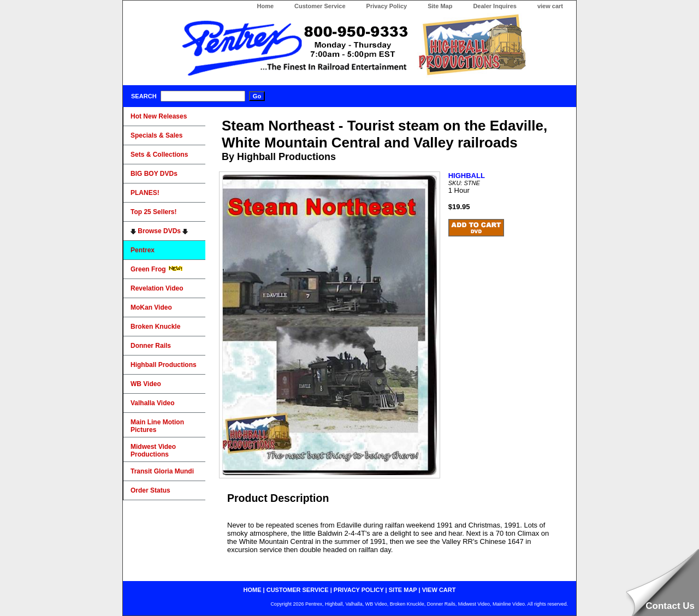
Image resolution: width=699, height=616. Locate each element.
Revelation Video (157, 288)
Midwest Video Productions (153, 451)
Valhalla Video (152, 403)
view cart (550, 6)
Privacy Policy (387, 6)
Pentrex (143, 250)
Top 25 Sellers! (153, 212)
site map (403, 590)
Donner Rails (151, 346)
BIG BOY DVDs (154, 174)
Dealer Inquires (494, 6)
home (253, 590)
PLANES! (145, 193)
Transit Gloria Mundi (162, 471)
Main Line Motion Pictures (157, 426)
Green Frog (157, 269)
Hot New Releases (159, 116)
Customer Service (320, 6)
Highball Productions (164, 365)
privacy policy (359, 590)
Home (265, 6)
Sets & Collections (159, 155)
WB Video (146, 384)
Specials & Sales (156, 135)
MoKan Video (151, 307)
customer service (298, 590)
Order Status (150, 490)
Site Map (440, 6)
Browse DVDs (159, 231)
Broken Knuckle (155, 327)
